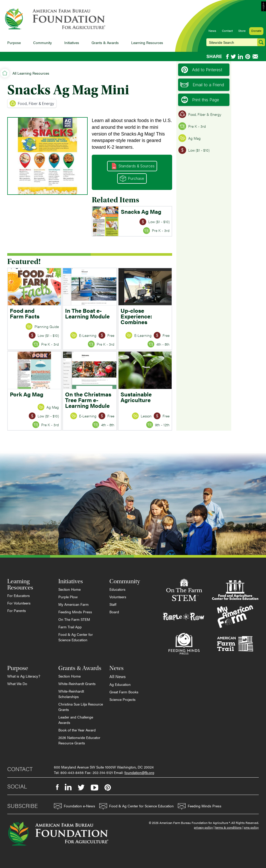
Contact (227, 31)
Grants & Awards (105, 42)
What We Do (17, 684)
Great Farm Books (124, 692)
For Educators (19, 595)
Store (242, 31)
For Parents (17, 610)
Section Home (69, 589)
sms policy (251, 827)
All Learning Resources (31, 73)
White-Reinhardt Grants (77, 684)
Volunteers (118, 597)
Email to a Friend (202, 85)
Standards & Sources (133, 166)
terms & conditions (228, 827)
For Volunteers (19, 603)
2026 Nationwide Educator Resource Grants (79, 740)
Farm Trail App (70, 627)
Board (114, 612)
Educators (117, 589)
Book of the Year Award (77, 730)
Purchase (132, 179)
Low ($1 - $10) (194, 150)
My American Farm (73, 604)
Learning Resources (147, 42)
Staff (113, 604)
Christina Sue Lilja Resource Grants (81, 707)
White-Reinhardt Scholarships (71, 694)
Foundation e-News (75, 806)
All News (118, 676)
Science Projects (122, 699)
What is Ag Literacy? (24, 676)
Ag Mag (190, 138)
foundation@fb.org (139, 772)
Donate (256, 31)
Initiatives (72, 42)
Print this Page (200, 100)
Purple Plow (68, 597)
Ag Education (120, 684)
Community (43, 42)
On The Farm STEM (74, 619)
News (212, 31)
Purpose (14, 42)
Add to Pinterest (202, 70)
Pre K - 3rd (192, 126)
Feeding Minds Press (75, 612)
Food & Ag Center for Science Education (76, 637)
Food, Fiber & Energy (32, 103)
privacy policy (203, 827)
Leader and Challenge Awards (76, 720)
